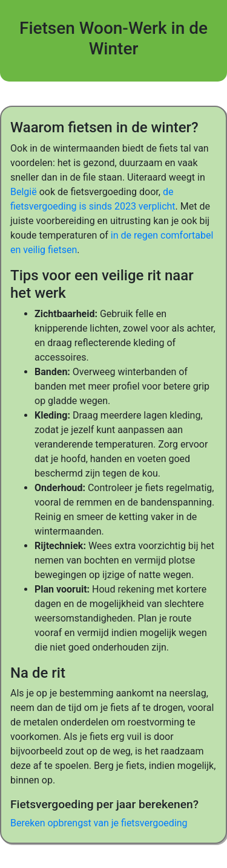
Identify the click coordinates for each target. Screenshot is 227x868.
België (24, 192)
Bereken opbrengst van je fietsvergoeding (99, 823)
